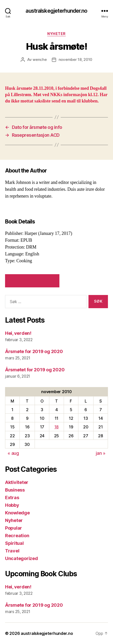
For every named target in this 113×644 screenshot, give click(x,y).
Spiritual (14, 543)
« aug (13, 453)
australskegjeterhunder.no (56, 11)
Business (15, 490)
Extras (12, 498)
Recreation (17, 536)
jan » (101, 453)
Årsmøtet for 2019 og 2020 (35, 370)
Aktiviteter (17, 482)
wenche (40, 59)
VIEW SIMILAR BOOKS (32, 281)
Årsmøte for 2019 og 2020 (34, 351)
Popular (14, 528)
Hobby (12, 505)
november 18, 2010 (76, 59)
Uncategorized (21, 558)
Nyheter (56, 34)
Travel (12, 551)
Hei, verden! (18, 333)
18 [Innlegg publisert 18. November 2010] (56, 427)
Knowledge (17, 513)
